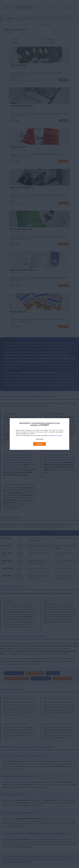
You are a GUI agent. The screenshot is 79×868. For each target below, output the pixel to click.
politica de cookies (56, 436)
